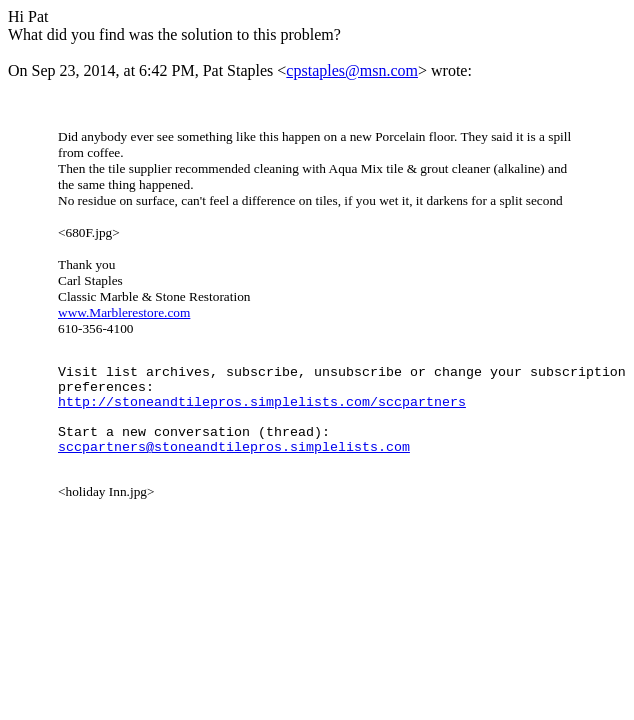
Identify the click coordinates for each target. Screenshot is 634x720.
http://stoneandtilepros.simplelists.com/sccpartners (262, 413)
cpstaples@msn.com (352, 70)
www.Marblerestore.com (124, 312)
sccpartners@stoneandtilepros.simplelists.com (234, 467)
